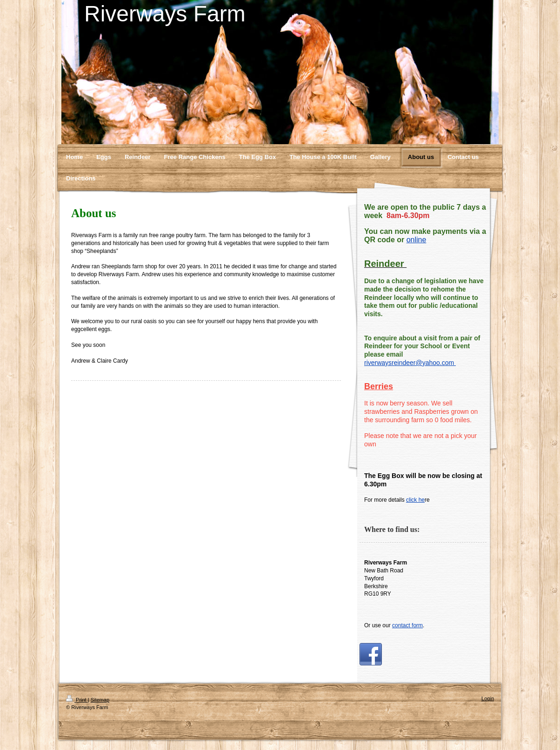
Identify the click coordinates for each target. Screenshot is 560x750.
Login (488, 698)
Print (77, 700)
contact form (407, 625)
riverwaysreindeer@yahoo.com (410, 363)
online (417, 240)
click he (415, 500)
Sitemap (100, 700)
